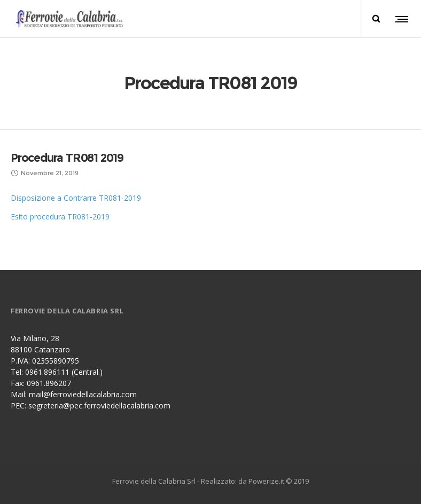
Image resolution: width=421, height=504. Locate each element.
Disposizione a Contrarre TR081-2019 (76, 198)
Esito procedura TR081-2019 (60, 216)
